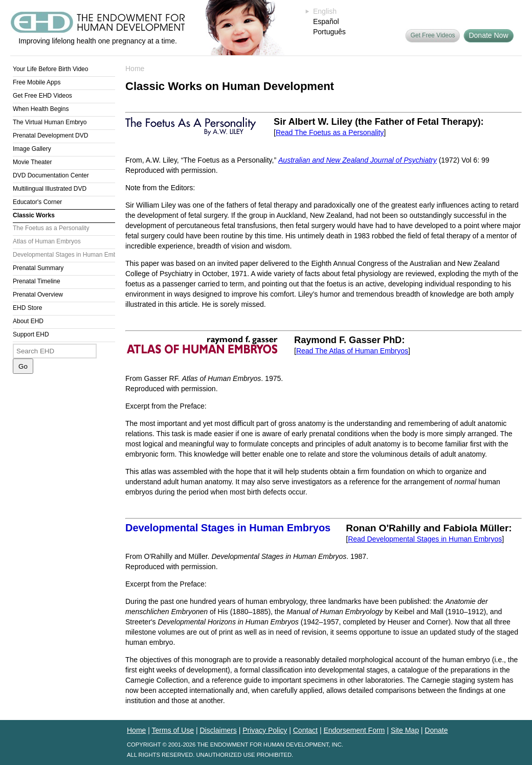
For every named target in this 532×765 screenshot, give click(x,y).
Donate (436, 730)
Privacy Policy (265, 730)
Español (326, 21)
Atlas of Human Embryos (47, 241)
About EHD (28, 321)
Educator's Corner (37, 202)
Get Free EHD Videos (42, 96)
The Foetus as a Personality (51, 228)
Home (135, 69)
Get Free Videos (433, 35)
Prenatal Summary (38, 268)
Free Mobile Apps (37, 82)
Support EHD (31, 334)
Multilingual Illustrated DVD (50, 189)
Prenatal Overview (38, 295)
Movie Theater (32, 162)
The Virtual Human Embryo (50, 122)
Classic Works (34, 215)
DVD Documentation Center (51, 175)
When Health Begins (41, 109)
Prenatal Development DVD (50, 136)
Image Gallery (32, 149)
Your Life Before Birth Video (50, 69)
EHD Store (27, 308)
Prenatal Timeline (37, 281)
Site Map (405, 730)
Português (329, 32)
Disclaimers (218, 730)
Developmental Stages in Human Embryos (64, 255)
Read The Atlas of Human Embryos (352, 351)
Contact (305, 730)
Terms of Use (173, 730)
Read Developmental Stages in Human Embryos (425, 539)
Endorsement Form (354, 730)
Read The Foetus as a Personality (330, 132)
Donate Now (488, 35)
